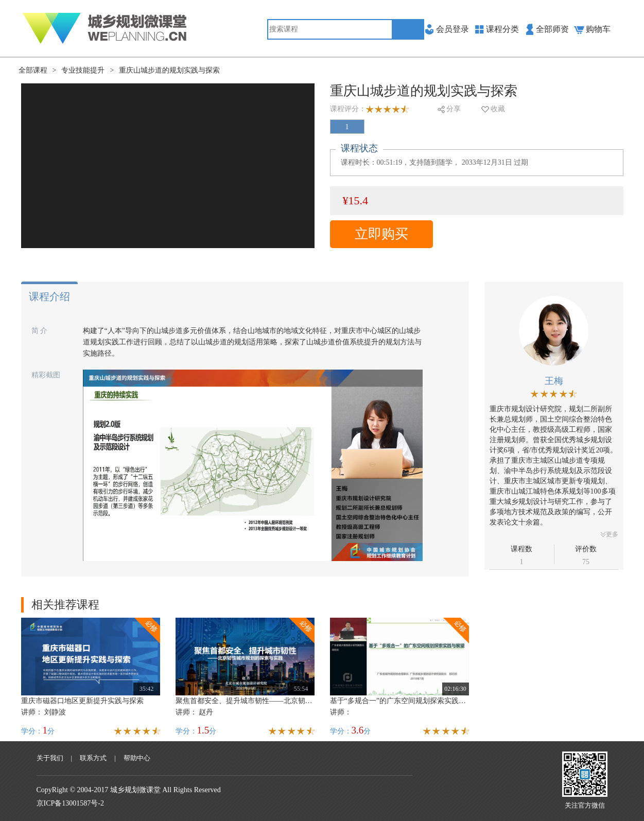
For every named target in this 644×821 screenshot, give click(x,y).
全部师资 (552, 29)
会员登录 (452, 29)
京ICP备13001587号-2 (70, 803)
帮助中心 (137, 758)
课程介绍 (49, 296)
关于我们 (50, 758)
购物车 (598, 29)
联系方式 (93, 758)
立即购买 (381, 234)
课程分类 (502, 29)
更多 (610, 534)
